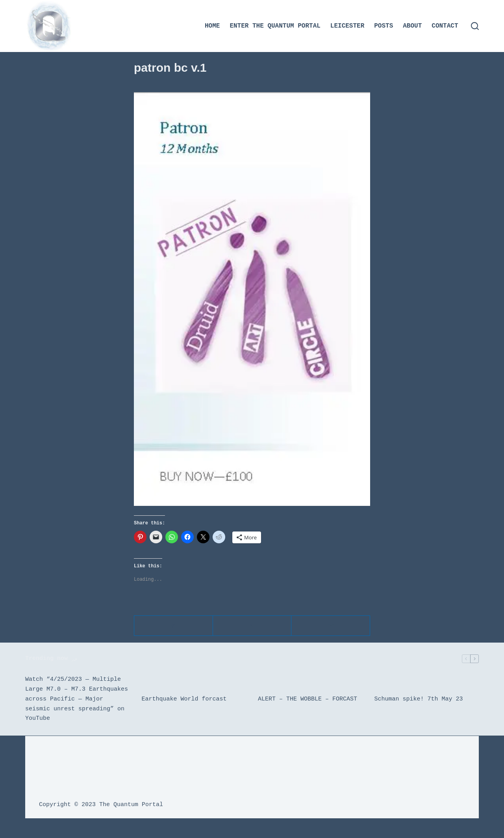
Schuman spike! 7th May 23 (419, 699)
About (412, 26)
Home (212, 26)
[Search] (475, 26)
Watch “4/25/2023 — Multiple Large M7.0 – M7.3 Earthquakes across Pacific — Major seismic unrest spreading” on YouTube (77, 699)
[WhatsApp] (252, 626)
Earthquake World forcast (184, 699)
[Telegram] (174, 626)
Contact (445, 26)
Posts (384, 26)
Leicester (347, 26)
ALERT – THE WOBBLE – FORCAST (308, 699)
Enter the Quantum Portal (275, 26)
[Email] (331, 626)
